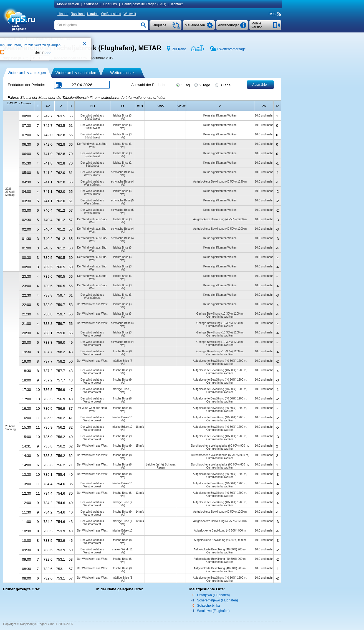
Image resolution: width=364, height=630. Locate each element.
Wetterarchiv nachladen (76, 73)
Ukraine (93, 14)
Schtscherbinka (208, 606)
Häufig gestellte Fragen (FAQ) (144, 4)
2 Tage (202, 85)
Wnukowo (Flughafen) (213, 611)
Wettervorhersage (232, 49)
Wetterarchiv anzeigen (27, 73)
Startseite (91, 4)
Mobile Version (68, 4)
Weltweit (130, 14)
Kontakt (177, 4)
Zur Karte (179, 49)
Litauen (63, 14)
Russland (78, 14)
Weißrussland (111, 14)
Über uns (110, 4)
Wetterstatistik (122, 73)
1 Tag (183, 85)
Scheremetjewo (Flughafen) (217, 600)
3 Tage (222, 85)
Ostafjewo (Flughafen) (213, 595)
